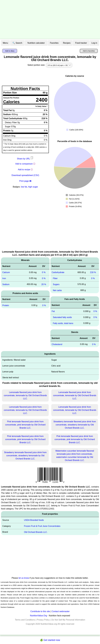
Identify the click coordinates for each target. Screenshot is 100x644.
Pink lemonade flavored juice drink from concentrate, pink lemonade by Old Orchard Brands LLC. (25, 425)
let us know (24, 578)
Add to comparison (24, 164)
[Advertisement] (50, 20)
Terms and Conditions (25, 620)
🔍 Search (17, 43)
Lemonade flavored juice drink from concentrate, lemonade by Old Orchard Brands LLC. (25, 395)
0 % (44, 272)
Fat (53, 311)
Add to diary (10, 51)
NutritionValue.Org (38, 616)
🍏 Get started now (50, 640)
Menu (5, 43)
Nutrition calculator (36, 43)
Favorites (54, 43)
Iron (4, 278)
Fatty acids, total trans (63, 323)
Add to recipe (24, 170)
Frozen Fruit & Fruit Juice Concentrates (42, 526)
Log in (94, 43)
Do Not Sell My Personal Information (68, 620)
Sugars (56, 284)
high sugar (33, 187)
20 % (44, 284)
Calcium (6, 272)
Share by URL (25, 159)
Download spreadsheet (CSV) (25, 175)
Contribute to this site (40, 611)
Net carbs (57, 290)
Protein (6, 305)
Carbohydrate (58, 272)
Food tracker (81, 43)
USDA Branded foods (34, 520)
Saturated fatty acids (62, 317)
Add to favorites (89, 51)
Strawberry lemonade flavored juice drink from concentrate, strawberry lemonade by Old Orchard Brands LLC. (75, 425)
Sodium (6, 284)
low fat (24, 187)
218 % (93, 272)
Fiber (55, 278)
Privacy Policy (43, 620)
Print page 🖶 (25, 181)
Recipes (67, 43)
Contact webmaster (61, 611)
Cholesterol (57, 344)
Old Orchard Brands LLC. (36, 532)
